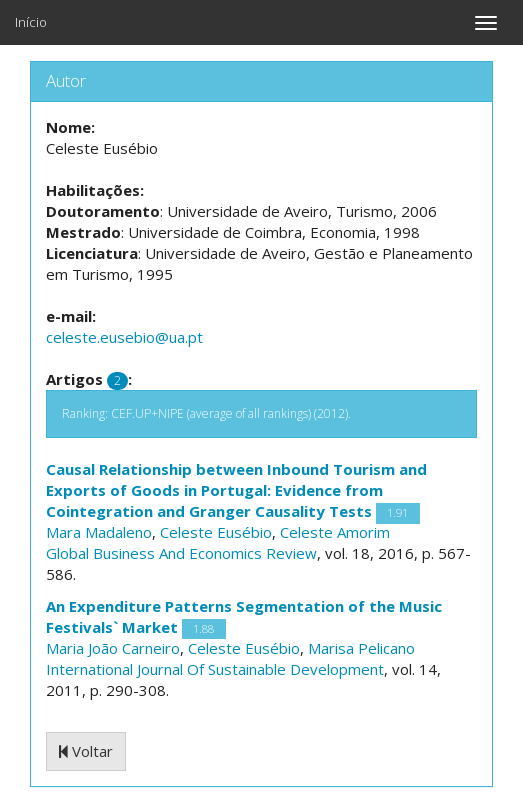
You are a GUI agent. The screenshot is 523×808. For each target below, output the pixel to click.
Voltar (86, 751)
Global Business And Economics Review (181, 553)
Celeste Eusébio (216, 532)
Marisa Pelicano (361, 648)
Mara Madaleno (99, 532)
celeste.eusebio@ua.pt (124, 337)
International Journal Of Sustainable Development (215, 669)
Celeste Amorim (335, 532)
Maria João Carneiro (113, 648)
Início (31, 22)
